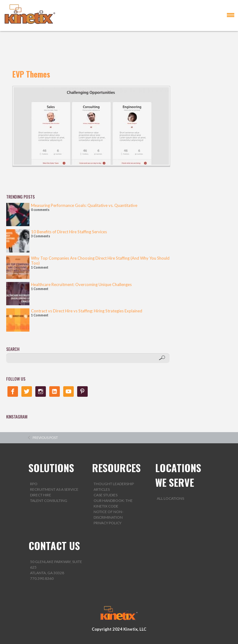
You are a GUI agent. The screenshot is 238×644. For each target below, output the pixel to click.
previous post (45, 438)
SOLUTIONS (51, 468)
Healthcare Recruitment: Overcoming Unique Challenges (81, 284)
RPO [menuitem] (34, 484)
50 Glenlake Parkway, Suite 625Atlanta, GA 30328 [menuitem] (56, 567)
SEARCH (13, 349)
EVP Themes (31, 74)
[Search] (162, 358)
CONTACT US (54, 546)
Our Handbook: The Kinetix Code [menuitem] (113, 503)
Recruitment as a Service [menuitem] (54, 489)
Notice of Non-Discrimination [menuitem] (108, 514)
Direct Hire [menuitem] (41, 495)
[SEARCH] (88, 358)
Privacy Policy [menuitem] (108, 523)
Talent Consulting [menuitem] (49, 501)
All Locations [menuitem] (170, 498)
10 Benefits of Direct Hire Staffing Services (69, 232)
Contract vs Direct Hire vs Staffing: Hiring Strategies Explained (87, 311)
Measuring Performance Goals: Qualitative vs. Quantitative (84, 205)
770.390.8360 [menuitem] (42, 578)
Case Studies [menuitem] (106, 495)
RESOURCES (116, 468)
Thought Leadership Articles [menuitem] (114, 487)
